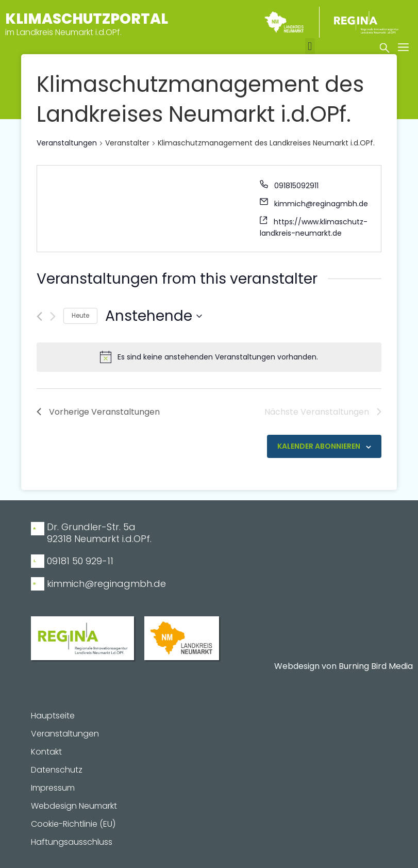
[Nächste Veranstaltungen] (53, 316)
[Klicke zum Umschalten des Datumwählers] (154, 316)
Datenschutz (57, 770)
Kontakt (46, 752)
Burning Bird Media (376, 666)
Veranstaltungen (67, 143)
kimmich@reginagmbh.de (321, 204)
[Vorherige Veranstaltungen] (39, 316)
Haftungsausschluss (72, 842)
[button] (310, 47)
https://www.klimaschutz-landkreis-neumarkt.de (314, 228)
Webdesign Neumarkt (74, 806)
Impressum (53, 788)
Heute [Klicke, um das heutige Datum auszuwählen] (80, 315)
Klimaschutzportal (87, 19)
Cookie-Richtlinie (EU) (73, 824)
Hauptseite (53, 716)
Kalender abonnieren (319, 446)
